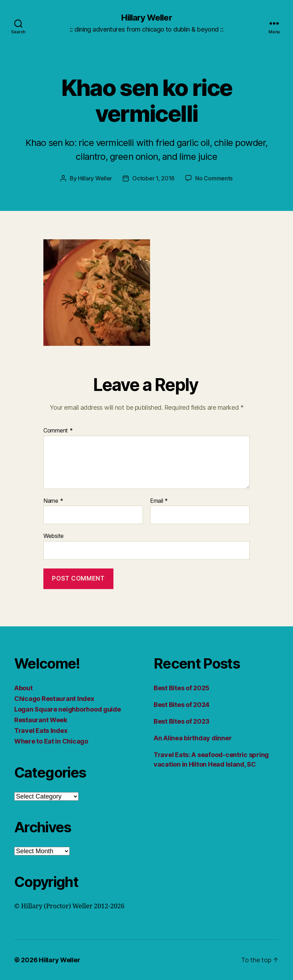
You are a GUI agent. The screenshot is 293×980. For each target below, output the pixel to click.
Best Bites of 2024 (182, 705)
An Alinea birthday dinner (193, 738)
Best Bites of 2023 (182, 721)
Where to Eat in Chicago (51, 741)
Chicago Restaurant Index (54, 699)
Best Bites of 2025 (182, 688)
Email (159, 501)
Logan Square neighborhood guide (68, 709)
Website (54, 536)
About (23, 688)
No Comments (214, 178)
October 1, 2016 (153, 178)
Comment (58, 431)
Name (53, 501)
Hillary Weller (146, 18)
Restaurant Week (41, 720)
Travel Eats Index (41, 731)
